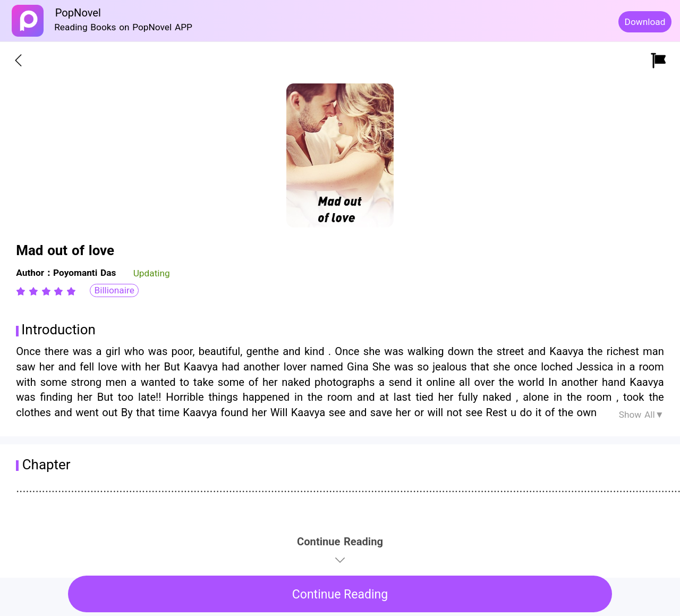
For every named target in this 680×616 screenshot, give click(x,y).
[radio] (22, 291)
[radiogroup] (46, 291)
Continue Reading (340, 594)
